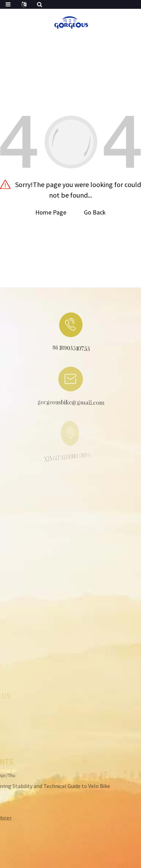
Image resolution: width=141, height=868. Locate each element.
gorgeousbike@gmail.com (67, 403)
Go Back (95, 212)
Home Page (51, 212)
